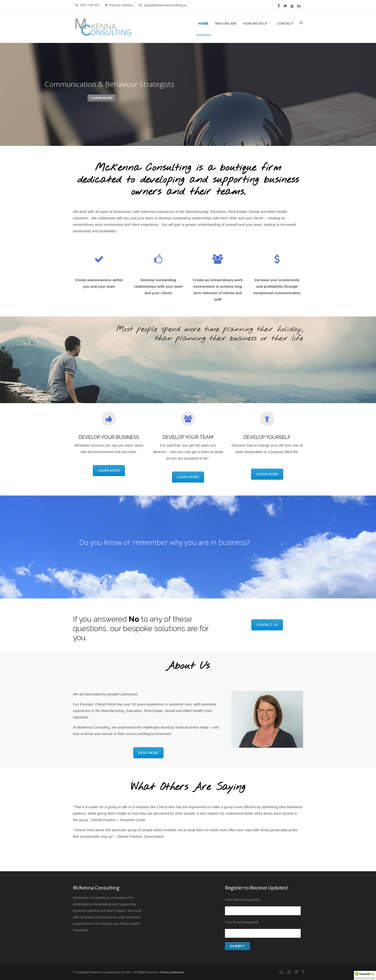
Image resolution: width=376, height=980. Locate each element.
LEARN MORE (102, 98)
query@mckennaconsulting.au (163, 5)
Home (203, 23)
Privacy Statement (172, 972)
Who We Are (226, 23)
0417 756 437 (88, 5)
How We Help (255, 23)
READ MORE (149, 753)
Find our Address (119, 5)
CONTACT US (267, 625)
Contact (285, 23)
